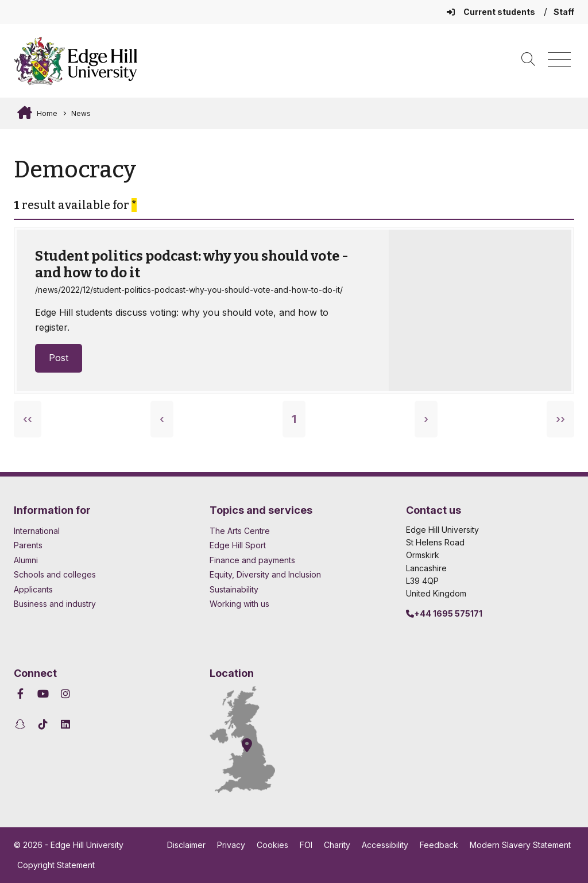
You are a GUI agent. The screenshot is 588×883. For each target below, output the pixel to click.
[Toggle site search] (528, 60)
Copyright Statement (56, 865)
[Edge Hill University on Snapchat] (22, 724)
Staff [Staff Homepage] (564, 12)
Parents (28, 545)
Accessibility (385, 845)
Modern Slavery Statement (520, 845)
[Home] (76, 61)
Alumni (26, 560)
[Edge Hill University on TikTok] (43, 724)
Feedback (439, 845)
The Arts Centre (240, 531)
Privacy (231, 845)
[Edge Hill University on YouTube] (43, 694)
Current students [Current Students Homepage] (492, 12)
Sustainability (234, 589)
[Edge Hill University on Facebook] (22, 694)
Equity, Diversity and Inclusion (265, 574)
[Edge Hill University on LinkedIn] (66, 724)
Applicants (33, 589)
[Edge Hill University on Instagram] (66, 694)
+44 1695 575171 (444, 613)
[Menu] (559, 60)
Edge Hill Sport (238, 545)
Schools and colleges (55, 574)
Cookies (272, 845)
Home (46, 113)
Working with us (239, 604)
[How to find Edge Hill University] (253, 739)
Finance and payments (252, 560)
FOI (306, 845)
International (37, 531)
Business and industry (55, 604)
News (81, 113)
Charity (337, 845)
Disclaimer (186, 845)
